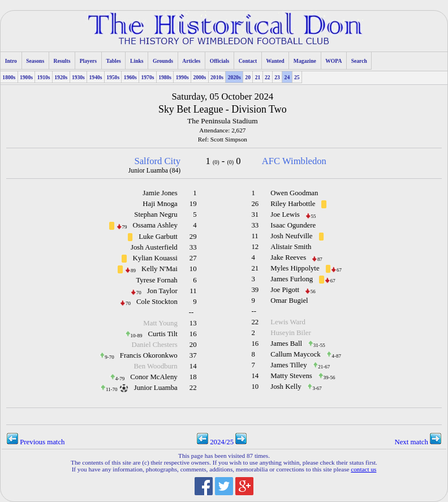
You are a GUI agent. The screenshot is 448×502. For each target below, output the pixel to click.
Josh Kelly (286, 387)
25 (297, 77)
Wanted (275, 61)
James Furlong (292, 279)
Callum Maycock (296, 354)
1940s (96, 77)
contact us (363, 469)
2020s (234, 77)
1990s (182, 77)
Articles (191, 61)
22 (268, 77)
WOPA (333, 61)
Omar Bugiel (289, 301)
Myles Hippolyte (295, 268)
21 (258, 77)
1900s (26, 77)
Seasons (35, 61)
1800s (9, 77)
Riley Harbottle (293, 204)
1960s (130, 77)
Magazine (305, 61)
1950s (113, 77)
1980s (165, 77)
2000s (199, 77)
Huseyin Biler (290, 333)
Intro (11, 61)
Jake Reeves (288, 258)
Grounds (163, 61)
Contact (248, 61)
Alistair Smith (291, 247)
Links (137, 61)
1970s (147, 77)
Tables (113, 61)
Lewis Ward (288, 322)
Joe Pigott (285, 290)
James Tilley (288, 365)
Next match (418, 442)
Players (88, 61)
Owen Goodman (294, 193)
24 (287, 77)
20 (248, 77)
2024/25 (222, 442)
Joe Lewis (285, 214)
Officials (220, 61)
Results (62, 61)
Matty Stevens (291, 376)
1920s (61, 77)
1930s (78, 77)
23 (277, 77)
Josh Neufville (291, 236)
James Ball (286, 344)
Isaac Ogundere (293, 225)
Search (359, 61)
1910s (44, 77)
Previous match (36, 442)
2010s (217, 77)
